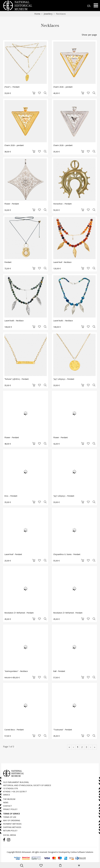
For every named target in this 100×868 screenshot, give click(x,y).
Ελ (89, 6)
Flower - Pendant (12, 204)
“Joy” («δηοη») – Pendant (64, 379)
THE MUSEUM (9, 799)
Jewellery (48, 14)
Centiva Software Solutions (82, 852)
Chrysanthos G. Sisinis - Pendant (67, 554)
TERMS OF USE (10, 817)
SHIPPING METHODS (12, 827)
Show (84, 35)
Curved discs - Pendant (14, 730)
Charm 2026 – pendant (63, 87)
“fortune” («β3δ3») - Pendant (17, 379)
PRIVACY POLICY (10, 809)
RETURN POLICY (10, 831)
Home (37, 14)
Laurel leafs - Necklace (14, 321)
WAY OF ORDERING (12, 820)
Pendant (8, 262)
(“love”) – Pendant (12, 87)
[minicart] (60, 866)
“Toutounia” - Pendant (63, 730)
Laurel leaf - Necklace (62, 262)
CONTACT (7, 806)
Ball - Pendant (59, 671)
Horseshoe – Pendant (62, 204)
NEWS (6, 802)
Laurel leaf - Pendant (13, 554)
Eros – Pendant (11, 496)
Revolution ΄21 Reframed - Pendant (19, 613)
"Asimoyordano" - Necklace (16, 671)
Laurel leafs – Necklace (63, 321)
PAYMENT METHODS (12, 824)
